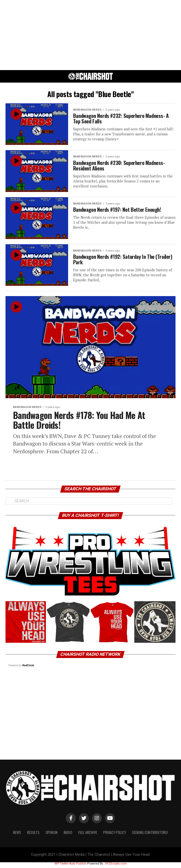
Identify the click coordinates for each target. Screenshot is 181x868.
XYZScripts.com (116, 866)
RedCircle (28, 668)
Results (33, 835)
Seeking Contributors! (150, 835)
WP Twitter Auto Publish (70, 866)
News (17, 835)
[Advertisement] (90, 35)
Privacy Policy (115, 835)
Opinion (52, 835)
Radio (68, 835)
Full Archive (88, 835)
